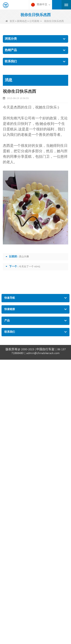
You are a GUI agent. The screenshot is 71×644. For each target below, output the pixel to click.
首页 (10, 21)
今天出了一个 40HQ (30, 267)
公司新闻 (34, 21)
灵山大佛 (24, 257)
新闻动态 (22, 21)
